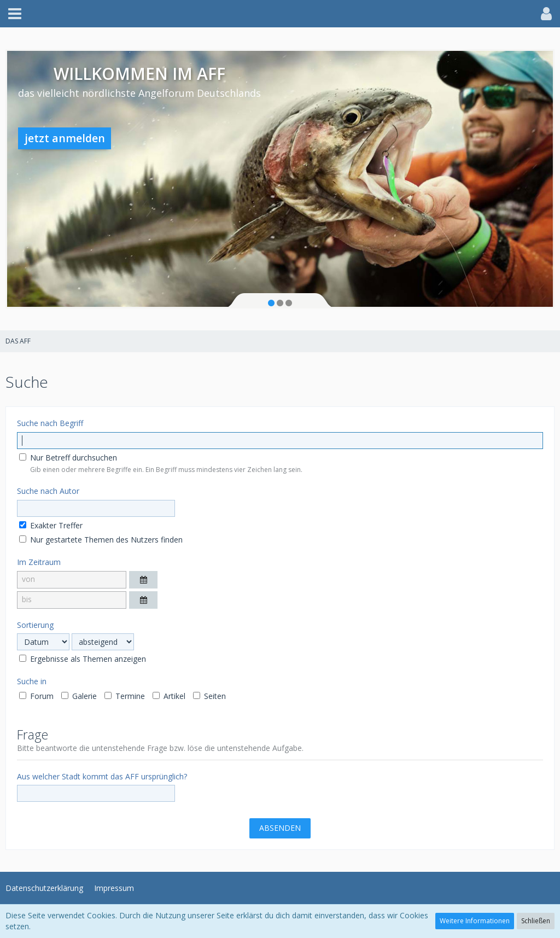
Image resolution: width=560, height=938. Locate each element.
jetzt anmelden (65, 138)
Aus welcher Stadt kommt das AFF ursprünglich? (102, 776)
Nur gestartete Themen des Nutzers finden (101, 540)
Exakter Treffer (51, 525)
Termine (125, 696)
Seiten (209, 696)
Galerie (79, 696)
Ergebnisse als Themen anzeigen (83, 659)
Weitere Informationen (475, 921)
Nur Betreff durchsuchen (68, 458)
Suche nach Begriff (50, 423)
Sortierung (35, 625)
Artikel (169, 696)
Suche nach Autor (48, 491)
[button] (15, 14)
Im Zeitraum (39, 562)
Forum (36, 696)
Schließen (536, 921)
